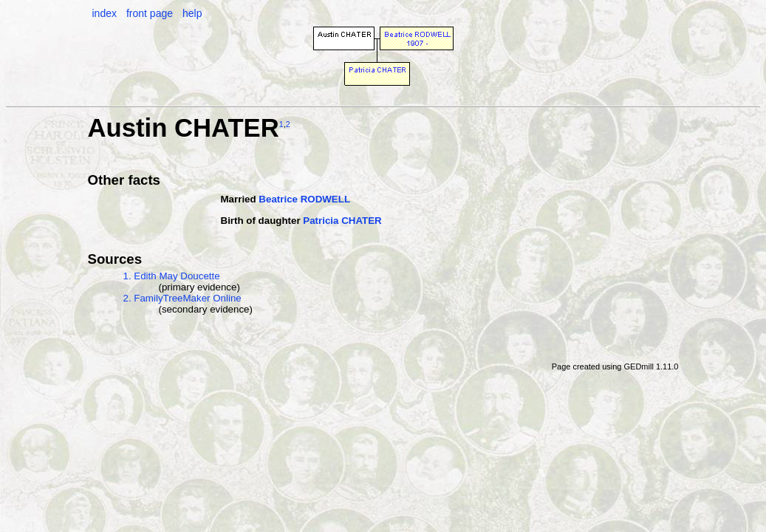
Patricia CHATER (342, 221)
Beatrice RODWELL (304, 199)
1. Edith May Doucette (172, 276)
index (105, 13)
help (192, 13)
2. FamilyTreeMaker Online (182, 298)
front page (150, 13)
